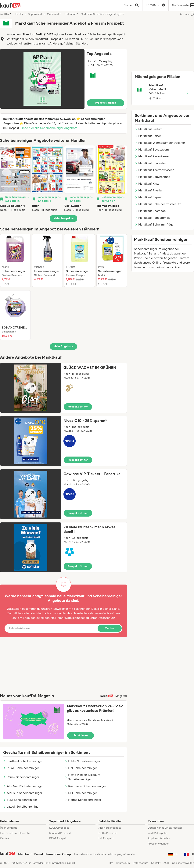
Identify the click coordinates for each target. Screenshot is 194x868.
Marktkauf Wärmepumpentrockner (160, 143)
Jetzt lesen (81, 735)
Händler (18, 14)
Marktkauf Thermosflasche (154, 170)
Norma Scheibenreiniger (83, 800)
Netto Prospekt (108, 833)
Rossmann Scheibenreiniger (85, 786)
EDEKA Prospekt (59, 828)
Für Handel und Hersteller (15, 833)
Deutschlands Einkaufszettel (165, 828)
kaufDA (4, 14)
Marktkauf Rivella (148, 190)
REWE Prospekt (58, 838)
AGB (166, 863)
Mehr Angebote (64, 346)
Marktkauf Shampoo (150, 211)
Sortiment (70, 14)
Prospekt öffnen (106, 103)
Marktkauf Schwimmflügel (154, 224)
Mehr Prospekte (64, 218)
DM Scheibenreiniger (81, 793)
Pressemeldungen (159, 844)
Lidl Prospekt (106, 838)
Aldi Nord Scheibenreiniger (23, 786)
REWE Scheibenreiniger (21, 768)
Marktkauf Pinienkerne (152, 156)
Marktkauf (53, 14)
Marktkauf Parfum (149, 129)
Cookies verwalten (183, 863)
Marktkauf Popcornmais (152, 218)
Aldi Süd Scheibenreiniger (23, 793)
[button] (63, 79)
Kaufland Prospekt (60, 833)
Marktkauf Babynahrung (153, 177)
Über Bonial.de (9, 828)
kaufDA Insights (157, 833)
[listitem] (15, 179)
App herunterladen (159, 838)
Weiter (110, 628)
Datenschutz (106, 618)
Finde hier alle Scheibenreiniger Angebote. (49, 128)
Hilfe (110, 863)
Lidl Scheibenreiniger (81, 768)
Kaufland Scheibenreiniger (23, 761)
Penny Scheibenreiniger (21, 777)
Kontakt (156, 863)
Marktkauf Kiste (147, 184)
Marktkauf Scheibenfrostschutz (158, 204)
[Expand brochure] (42, 79)
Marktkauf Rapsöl (148, 197)
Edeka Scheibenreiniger (82, 761)
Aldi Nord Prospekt (110, 828)
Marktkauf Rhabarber (151, 163)
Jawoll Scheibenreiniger (21, 807)
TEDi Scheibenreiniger (20, 800)
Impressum (123, 863)
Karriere (5, 838)
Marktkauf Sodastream (152, 149)
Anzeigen (187, 14)
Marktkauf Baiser (148, 136)
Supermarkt (35, 14)
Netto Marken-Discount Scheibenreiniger (83, 777)
